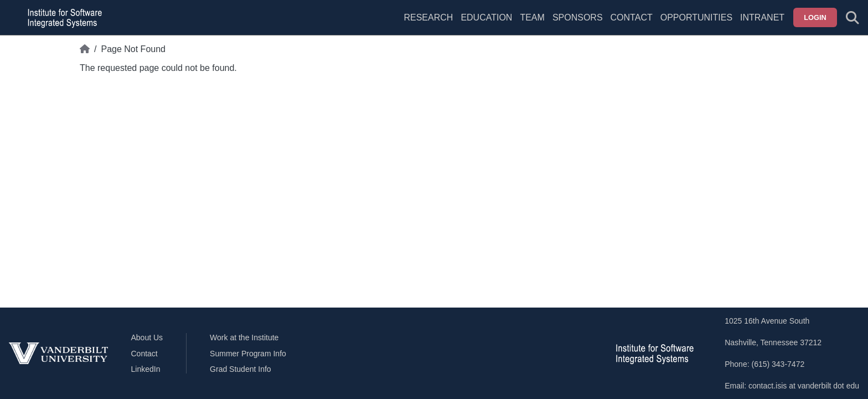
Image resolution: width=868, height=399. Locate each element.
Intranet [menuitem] (762, 17)
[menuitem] (532, 24)
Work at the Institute (244, 337)
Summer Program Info (248, 354)
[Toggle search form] (852, 18)
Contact (632, 17)
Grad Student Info (241, 369)
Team (532, 17)
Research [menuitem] (428, 17)
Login (815, 17)
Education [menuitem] (486, 17)
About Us (147, 337)
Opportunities (696, 17)
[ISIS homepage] (62, 18)
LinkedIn (146, 369)
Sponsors (578, 17)
